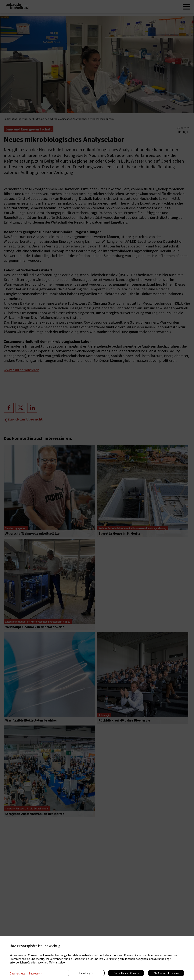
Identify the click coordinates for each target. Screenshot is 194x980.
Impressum (36, 973)
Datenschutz (17, 973)
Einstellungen (86, 973)
